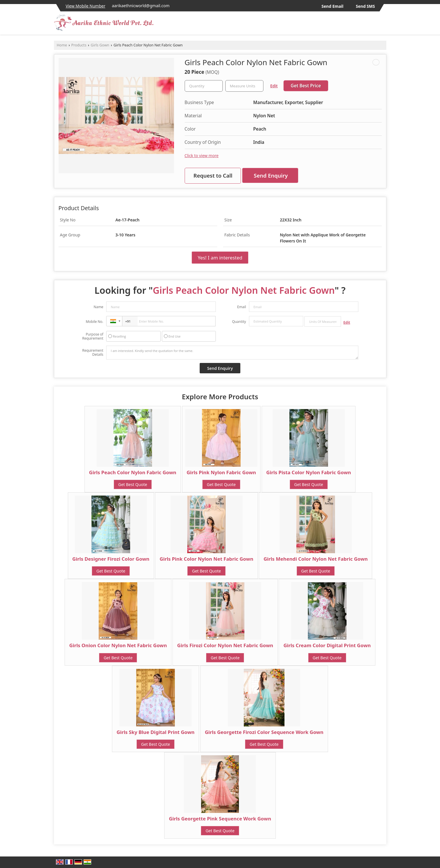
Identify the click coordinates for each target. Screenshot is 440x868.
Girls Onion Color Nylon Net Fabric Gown (118, 645)
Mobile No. (94, 322)
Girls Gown (100, 45)
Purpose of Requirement (93, 336)
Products (79, 45)
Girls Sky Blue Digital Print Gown (156, 732)
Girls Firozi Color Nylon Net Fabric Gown (225, 645)
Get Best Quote (133, 484)
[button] (86, 6)
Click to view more (202, 156)
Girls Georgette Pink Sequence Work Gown (220, 819)
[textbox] (244, 86)
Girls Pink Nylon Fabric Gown (221, 472)
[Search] (383, 25)
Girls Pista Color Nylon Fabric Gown (309, 472)
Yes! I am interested (220, 258)
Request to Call (213, 175)
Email (242, 307)
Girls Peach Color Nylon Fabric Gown (133, 472)
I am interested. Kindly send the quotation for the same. (232, 353)
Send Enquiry (271, 175)
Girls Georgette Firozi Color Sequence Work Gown (264, 732)
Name (98, 307)
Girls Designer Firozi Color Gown (111, 559)
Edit (274, 86)
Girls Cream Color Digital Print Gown (327, 645)
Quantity (239, 322)
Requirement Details (93, 353)
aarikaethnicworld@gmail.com (141, 6)
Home (62, 45)
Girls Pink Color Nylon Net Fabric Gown (206, 559)
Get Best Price (306, 86)
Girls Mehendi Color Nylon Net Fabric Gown (316, 559)
